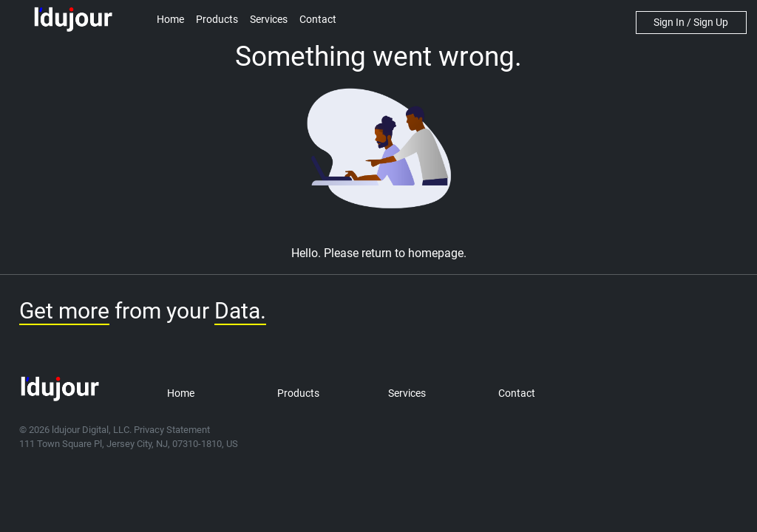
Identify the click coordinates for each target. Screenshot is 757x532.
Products (217, 20)
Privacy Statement (172, 430)
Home (170, 20)
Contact (318, 20)
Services (269, 20)
